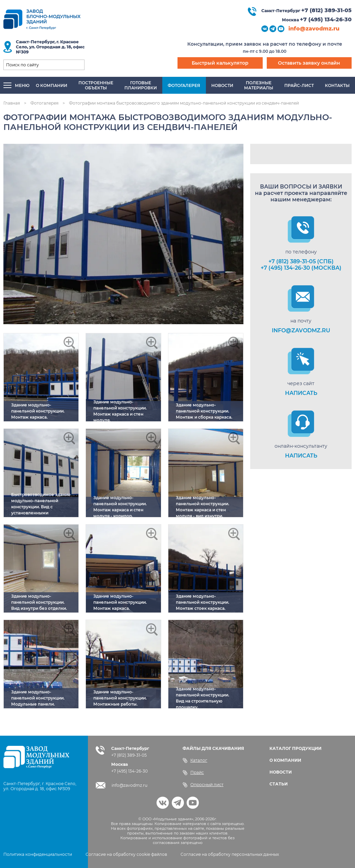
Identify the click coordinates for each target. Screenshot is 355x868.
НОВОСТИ (281, 772)
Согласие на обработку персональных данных (230, 854)
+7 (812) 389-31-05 (326, 10)
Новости (222, 85)
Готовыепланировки (141, 85)
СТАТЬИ (279, 784)
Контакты (337, 85)
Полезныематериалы (259, 85)
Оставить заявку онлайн (309, 63)
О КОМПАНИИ (285, 760)
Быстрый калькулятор (220, 63)
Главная (12, 103)
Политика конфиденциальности (38, 854)
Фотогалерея (184, 85)
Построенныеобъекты (96, 85)
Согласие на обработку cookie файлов (126, 854)
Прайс (193, 773)
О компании (52, 85)
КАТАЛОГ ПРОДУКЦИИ (295, 748)
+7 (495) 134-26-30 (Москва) (301, 268)
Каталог (195, 760)
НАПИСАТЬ (301, 393)
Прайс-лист (299, 85)
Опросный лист (203, 785)
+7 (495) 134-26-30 (326, 19)
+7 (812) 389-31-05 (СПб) (301, 261)
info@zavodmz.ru (314, 29)
